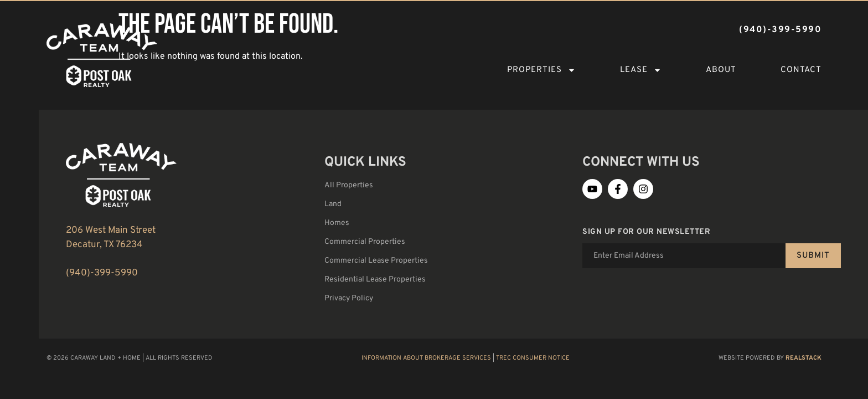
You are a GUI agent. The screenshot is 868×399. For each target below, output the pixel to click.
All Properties (349, 185)
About (721, 70)
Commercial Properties (365, 242)
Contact (801, 70)
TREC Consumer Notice (533, 358)
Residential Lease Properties (375, 280)
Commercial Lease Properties (376, 261)
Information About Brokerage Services (426, 358)
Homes (337, 223)
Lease (641, 70)
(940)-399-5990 (102, 273)
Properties (541, 70)
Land (333, 204)
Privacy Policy (349, 298)
